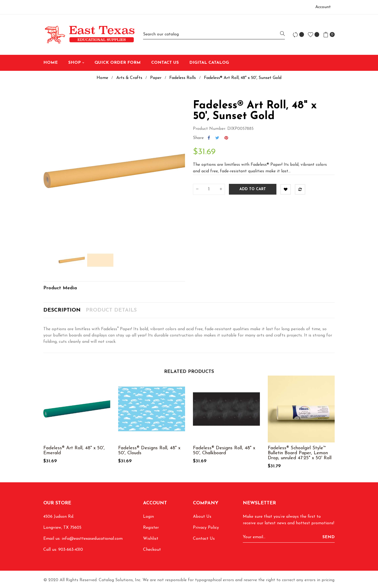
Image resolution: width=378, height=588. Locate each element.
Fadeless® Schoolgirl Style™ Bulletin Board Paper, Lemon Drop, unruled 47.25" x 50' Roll (300, 453)
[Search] (214, 34)
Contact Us (204, 539)
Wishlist (151, 539)
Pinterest (226, 138)
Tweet (217, 138)
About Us (202, 517)
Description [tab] (62, 310)
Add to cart (253, 189)
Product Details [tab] (111, 310)
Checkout (152, 550)
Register (151, 528)
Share (209, 138)
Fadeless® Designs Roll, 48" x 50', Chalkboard (224, 451)
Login (148, 517)
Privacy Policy (206, 528)
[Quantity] (209, 189)
